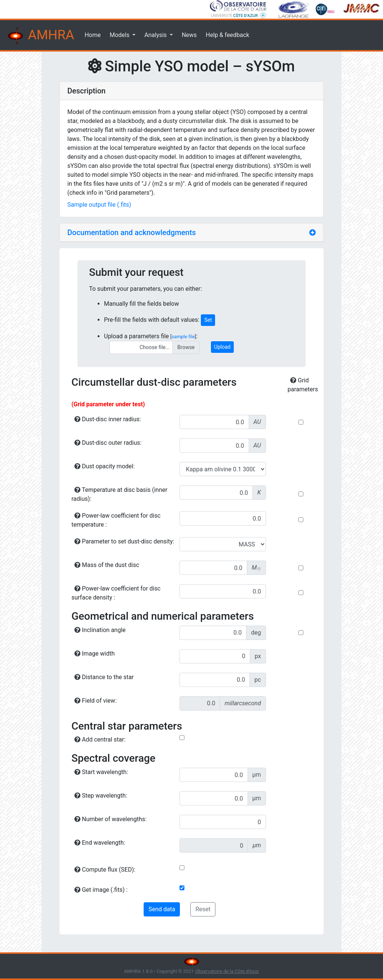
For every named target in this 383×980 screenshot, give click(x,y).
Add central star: (100, 739)
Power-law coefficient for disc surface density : (116, 593)
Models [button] (120, 35)
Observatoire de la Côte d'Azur (227, 971)
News (189, 35)
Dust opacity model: (105, 466)
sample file (183, 337)
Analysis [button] (156, 35)
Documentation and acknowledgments (132, 232)
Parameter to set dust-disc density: (124, 541)
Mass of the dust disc (107, 565)
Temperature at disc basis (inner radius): (119, 494)
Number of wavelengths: (111, 819)
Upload (223, 347)
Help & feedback (227, 35)
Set (208, 320)
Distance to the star (104, 677)
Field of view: (96, 701)
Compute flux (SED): (105, 870)
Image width (94, 654)
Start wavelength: (101, 772)
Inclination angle (100, 630)
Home (93, 35)
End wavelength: (100, 843)
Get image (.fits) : (101, 890)
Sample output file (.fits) (99, 205)
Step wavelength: (101, 796)
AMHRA (40, 36)
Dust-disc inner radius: (108, 419)
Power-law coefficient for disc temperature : (116, 520)
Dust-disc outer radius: (108, 443)
